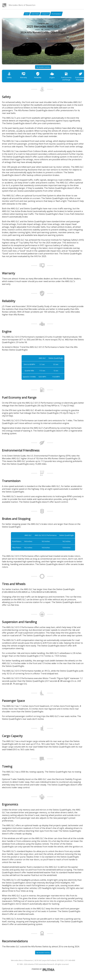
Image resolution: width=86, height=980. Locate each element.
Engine (52, 75)
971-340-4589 (70, 960)
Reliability (38, 75)
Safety (9, 75)
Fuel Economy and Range (66, 76)
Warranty (23, 75)
